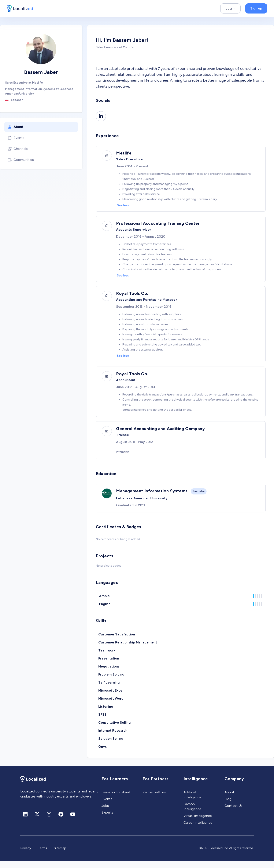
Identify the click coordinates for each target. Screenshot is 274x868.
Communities (21, 160)
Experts (107, 820)
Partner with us (154, 799)
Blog (228, 806)
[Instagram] (49, 821)
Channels (18, 149)
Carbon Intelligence (192, 814)
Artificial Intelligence (192, 802)
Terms (42, 855)
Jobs (105, 813)
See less (124, 206)
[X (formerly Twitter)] (37, 821)
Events (16, 138)
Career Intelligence (198, 830)
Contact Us (234, 813)
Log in (230, 8)
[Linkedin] (101, 116)
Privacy (26, 855)
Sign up (256, 8)
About (16, 127)
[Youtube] (73, 821)
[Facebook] (61, 821)
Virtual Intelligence (198, 823)
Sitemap (60, 855)
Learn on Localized (116, 799)
